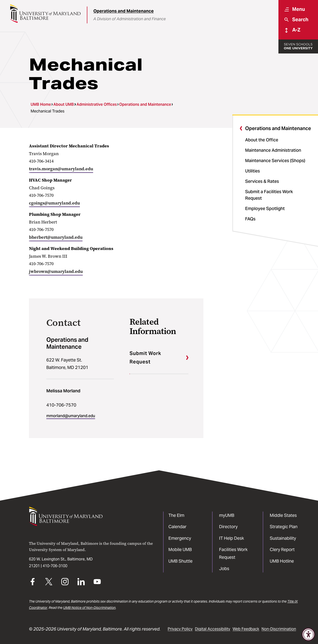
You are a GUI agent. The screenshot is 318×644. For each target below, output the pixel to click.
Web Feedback (246, 629)
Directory (228, 527)
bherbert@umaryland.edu (56, 237)
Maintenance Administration (273, 150)
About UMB (64, 104)
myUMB (227, 515)
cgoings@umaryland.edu (54, 203)
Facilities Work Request (233, 553)
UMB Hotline (282, 561)
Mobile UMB (180, 549)
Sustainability (283, 538)
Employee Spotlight (265, 208)
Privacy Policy (180, 629)
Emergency (180, 538)
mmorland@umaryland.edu (71, 416)
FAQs (250, 219)
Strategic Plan (284, 527)
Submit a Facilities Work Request (269, 195)
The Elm (176, 515)
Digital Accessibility (213, 629)
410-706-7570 (61, 405)
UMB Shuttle (180, 561)
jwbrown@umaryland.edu (56, 271)
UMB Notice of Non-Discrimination (89, 608)
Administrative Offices (97, 104)
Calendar (177, 527)
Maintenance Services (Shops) (275, 161)
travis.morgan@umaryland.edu (61, 169)
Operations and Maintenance (124, 11)
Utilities (252, 171)
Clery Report (282, 549)
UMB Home (41, 104)
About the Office (262, 140)
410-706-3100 (55, 566)
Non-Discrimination (279, 629)
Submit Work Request (145, 358)
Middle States (283, 515)
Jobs (224, 568)
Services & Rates (262, 181)
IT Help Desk (232, 538)
